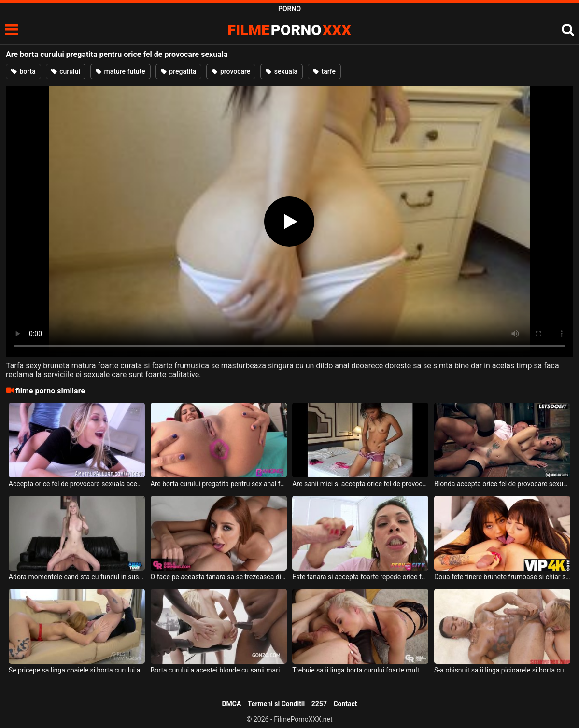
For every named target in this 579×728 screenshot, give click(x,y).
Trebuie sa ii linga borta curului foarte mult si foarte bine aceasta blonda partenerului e (360, 670)
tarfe (324, 71)
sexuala (282, 71)
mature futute (120, 71)
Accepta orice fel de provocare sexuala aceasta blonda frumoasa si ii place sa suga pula (77, 484)
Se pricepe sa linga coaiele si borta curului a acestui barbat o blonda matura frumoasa (77, 670)
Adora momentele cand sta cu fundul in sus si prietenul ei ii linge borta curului (77, 577)
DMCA (231, 704)
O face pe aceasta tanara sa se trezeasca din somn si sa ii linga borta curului (219, 577)
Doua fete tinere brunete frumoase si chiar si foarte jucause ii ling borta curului (502, 577)
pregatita (179, 71)
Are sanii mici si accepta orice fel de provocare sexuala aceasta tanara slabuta (360, 484)
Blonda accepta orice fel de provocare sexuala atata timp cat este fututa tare (502, 484)
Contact (345, 704)
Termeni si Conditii (276, 704)
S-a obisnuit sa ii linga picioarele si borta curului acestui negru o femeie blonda (502, 670)
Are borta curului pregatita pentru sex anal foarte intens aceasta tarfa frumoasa (219, 484)
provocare (231, 71)
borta (23, 71)
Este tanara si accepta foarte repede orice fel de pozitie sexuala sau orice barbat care (360, 577)
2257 (319, 704)
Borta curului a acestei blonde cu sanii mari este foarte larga (219, 670)
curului (66, 71)
